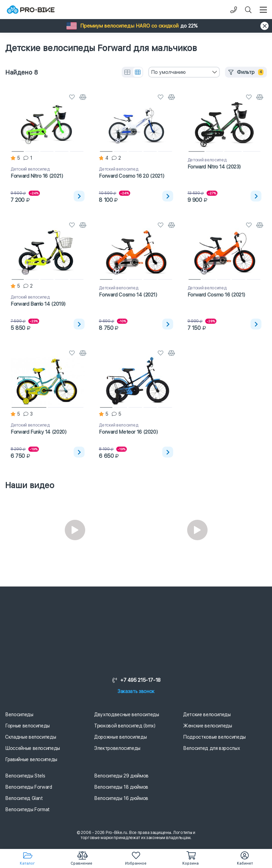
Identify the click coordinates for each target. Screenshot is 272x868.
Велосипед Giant (24, 798)
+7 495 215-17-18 (136, 680)
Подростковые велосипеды (214, 737)
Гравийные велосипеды (31, 759)
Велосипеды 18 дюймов (121, 787)
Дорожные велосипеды (120, 737)
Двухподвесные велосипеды (127, 714)
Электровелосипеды (117, 748)
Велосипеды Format (27, 809)
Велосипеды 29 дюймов (121, 776)
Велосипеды (19, 714)
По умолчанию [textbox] (168, 72)
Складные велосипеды (31, 737)
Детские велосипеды (207, 714)
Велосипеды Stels (25, 776)
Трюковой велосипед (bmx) (125, 726)
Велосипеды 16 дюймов (121, 798)
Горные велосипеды (27, 726)
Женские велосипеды (208, 726)
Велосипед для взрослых (211, 748)
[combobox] (184, 72)
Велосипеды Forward (29, 787)
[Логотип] (31, 10)
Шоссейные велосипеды (33, 748)
